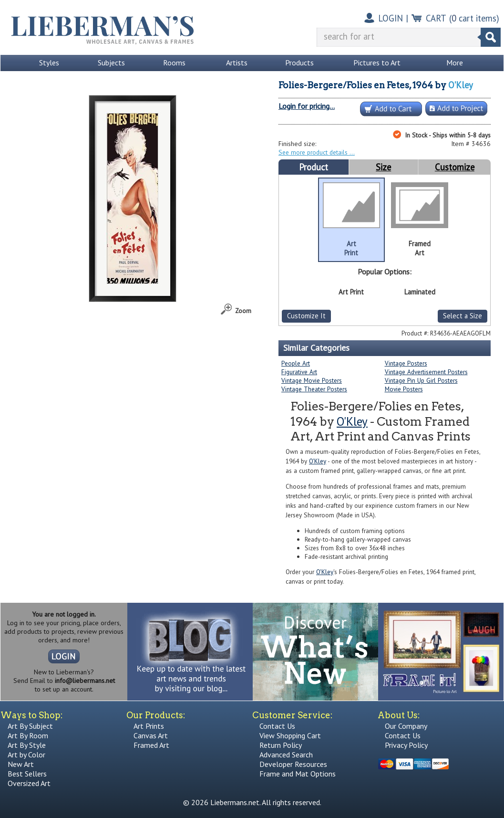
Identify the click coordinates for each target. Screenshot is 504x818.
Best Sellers (27, 774)
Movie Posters (404, 389)
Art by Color (26, 755)
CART (436, 18)
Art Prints (149, 726)
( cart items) (474, 18)
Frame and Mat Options (298, 774)
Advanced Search (286, 755)
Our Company (406, 726)
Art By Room (28, 735)
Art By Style (27, 745)
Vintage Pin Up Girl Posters (421, 380)
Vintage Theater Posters (314, 389)
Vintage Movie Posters (312, 380)
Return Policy (281, 745)
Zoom (243, 311)
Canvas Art (151, 735)
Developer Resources (293, 764)
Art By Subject (30, 726)
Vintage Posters (406, 363)
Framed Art (151, 745)
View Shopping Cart (290, 735)
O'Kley (461, 85)
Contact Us (277, 726)
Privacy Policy (406, 745)
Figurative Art (299, 372)
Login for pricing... (307, 106)
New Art (21, 764)
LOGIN (391, 18)
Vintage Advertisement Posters (426, 372)
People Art (296, 363)
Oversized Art (29, 783)
